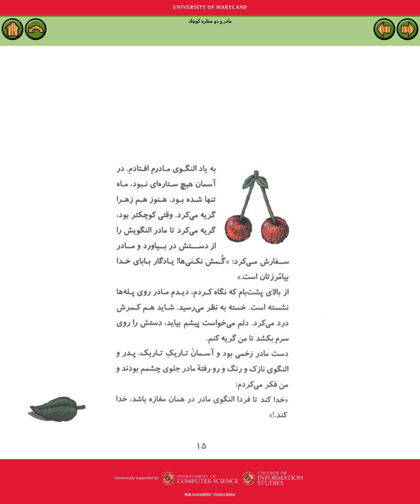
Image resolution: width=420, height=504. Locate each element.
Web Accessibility (198, 494)
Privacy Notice (225, 494)
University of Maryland (210, 7)
